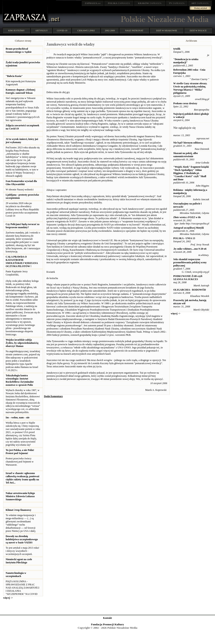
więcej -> (8, 598)
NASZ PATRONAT (134, 30)
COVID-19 (62, 30)
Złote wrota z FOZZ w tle (187, 217)
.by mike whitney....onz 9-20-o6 (190, 249)
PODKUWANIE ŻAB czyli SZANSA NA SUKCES (188, 278)
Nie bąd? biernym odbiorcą (188, 143)
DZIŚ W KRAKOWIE (167, 30)
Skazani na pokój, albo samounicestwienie (186, 155)
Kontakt (108, 618)
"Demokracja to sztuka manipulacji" (186, 61)
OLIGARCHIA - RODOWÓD (189, 290)
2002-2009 (110, 30)
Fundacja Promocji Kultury (107, 624)
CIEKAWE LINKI (86, 30)
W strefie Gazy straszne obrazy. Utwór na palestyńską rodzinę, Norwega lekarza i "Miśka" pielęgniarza (190, 88)
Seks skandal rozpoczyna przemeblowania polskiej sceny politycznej (190, 262)
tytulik (177, 49)
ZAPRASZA (119, 3)
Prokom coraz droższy (185, 103)
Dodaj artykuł (201, 8)
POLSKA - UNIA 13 (184, 238)
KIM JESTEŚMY (16, 30)
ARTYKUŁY (42, 30)
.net (93, 3)
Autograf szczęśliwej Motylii (188, 228)
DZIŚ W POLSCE (198, 30)
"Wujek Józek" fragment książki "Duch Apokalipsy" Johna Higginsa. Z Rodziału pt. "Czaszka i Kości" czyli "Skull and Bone (191, 173)
